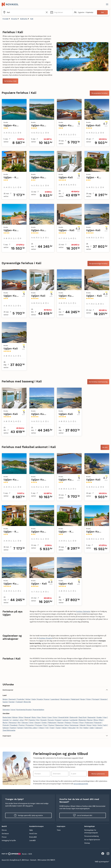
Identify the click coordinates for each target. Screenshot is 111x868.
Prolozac (39, 725)
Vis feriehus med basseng (98, 382)
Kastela (32, 720)
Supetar (13, 728)
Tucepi (58, 728)
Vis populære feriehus (100, 93)
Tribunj (41, 728)
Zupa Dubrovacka (9, 730)
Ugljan (64, 728)
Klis (38, 720)
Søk (102, 12)
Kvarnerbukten (39, 710)
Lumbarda (74, 720)
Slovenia (104, 699)
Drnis (55, 717)
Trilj (47, 728)
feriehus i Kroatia (45, 638)
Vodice (86, 728)
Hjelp (31, 830)
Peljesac (68, 722)
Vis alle (105, 447)
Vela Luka (72, 728)
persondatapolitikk (81, 784)
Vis (81, 728)
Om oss (4, 830)
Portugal (96, 699)
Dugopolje (92, 717)
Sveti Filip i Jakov (31, 728)
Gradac (99, 717)
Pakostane (52, 722)
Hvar (105, 717)
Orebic (44, 722)
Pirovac (75, 722)
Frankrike (21, 699)
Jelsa (21, 720)
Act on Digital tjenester (92, 840)
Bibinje (15, 717)
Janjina (15, 720)
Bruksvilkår (33, 837)
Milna (96, 720)
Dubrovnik (74, 717)
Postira (22, 725)
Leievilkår (32, 840)
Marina (90, 720)
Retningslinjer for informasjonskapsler (91, 831)
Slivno (89, 725)
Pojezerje (98, 722)
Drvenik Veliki (63, 717)
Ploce (81, 722)
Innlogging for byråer (9, 840)
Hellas (28, 699)
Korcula (51, 720)
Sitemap (87, 843)
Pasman (60, 722)
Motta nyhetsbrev (98, 774)
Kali (32, 19)
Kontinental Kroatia (24, 710)
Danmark (12, 699)
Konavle (44, 720)
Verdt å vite (33, 834)
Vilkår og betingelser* (102, 862)
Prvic (45, 725)
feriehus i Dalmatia (83, 611)
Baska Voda (7, 717)
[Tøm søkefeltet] (47, 12)
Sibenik (83, 725)
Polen (89, 699)
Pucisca (51, 725)
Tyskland (19, 702)
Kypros (47, 699)
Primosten (30, 725)
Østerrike (27, 702)
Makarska (82, 720)
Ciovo (50, 717)
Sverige (12, 702)
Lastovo (65, 720)
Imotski (6, 720)
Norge (83, 699)
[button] (61, 12)
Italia (34, 699)
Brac (39, 717)
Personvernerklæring (91, 836)
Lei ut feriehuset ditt (83, 815)
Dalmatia (24, 19)
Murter (5, 722)
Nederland (75, 699)
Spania (5, 702)
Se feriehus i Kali (10, 81)
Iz (11, 720)
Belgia (5, 699)
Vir (78, 728)
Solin (95, 725)
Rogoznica (59, 725)
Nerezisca (13, 722)
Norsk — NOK (25, 854)
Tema (59, 830)
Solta (100, 725)
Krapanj (58, 720)
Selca (67, 725)
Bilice (21, 717)
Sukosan (6, 728)
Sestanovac (74, 725)
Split (105, 725)
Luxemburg (55, 699)
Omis (31, 722)
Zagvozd (98, 728)
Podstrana (89, 722)
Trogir (52, 728)
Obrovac (25, 722)
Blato (34, 717)
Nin (19, 722)
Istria (13, 710)
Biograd (27, 717)
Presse (4, 837)
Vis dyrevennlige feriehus (98, 263)
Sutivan (20, 728)
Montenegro (65, 699)
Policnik (6, 725)
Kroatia (14, 19)
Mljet (101, 720)
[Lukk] (107, 4)
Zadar (92, 728)
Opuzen (38, 722)
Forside (5, 19)
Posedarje (14, 725)
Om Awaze (5, 834)
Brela (44, 717)
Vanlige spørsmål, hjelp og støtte (28, 815)
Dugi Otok (83, 717)
